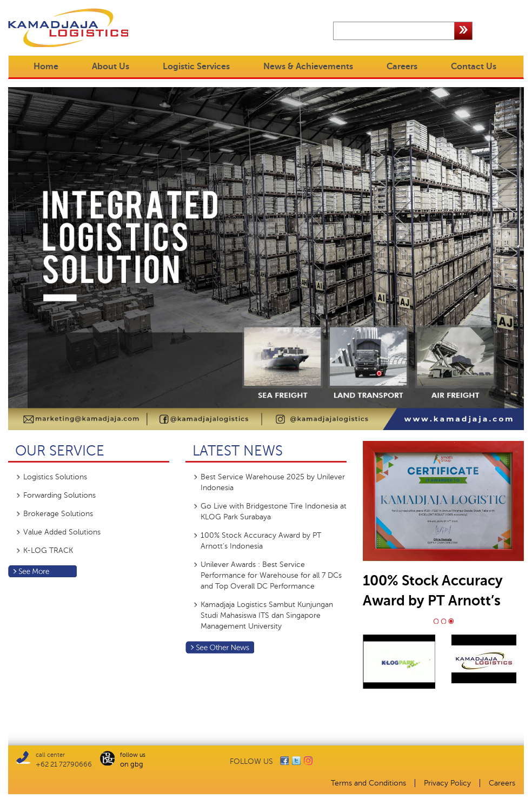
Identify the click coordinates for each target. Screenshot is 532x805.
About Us (111, 67)
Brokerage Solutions (58, 514)
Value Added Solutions (62, 532)
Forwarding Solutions (59, 495)
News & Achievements (308, 67)
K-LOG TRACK (48, 550)
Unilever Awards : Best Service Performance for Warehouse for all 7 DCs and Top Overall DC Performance (271, 575)
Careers (402, 67)
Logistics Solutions (55, 477)
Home (46, 67)
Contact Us (474, 67)
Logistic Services (196, 67)
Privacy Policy (447, 783)
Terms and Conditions (368, 783)
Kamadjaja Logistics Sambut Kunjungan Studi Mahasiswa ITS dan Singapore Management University (267, 615)
